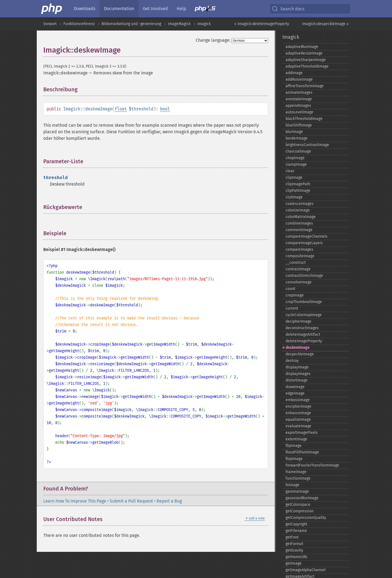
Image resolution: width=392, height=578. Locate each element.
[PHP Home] (52, 9)
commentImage (299, 230)
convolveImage (299, 282)
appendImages (298, 106)
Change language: (213, 40)
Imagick (204, 24)
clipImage (294, 178)
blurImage (294, 132)
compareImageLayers (304, 243)
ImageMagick (179, 24)
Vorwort (50, 24)
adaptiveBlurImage (302, 47)
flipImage (294, 446)
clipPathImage (298, 191)
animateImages (299, 93)
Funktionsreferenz (79, 24)
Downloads (85, 9)
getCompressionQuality (306, 518)
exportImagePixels (302, 433)
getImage (294, 563)
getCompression (300, 511)
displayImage (297, 367)
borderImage (297, 138)
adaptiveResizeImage (304, 53)
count (290, 289)
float (121, 109)
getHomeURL (297, 557)
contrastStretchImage (304, 276)
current (292, 308)
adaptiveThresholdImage (307, 66)
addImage (294, 73)
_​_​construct (296, 263)
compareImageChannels (307, 236)
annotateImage (299, 99)
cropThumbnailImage (304, 302)
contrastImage (298, 269)
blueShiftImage (299, 125)
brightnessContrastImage (307, 145)
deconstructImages (302, 328)
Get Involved (155, 9)
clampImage (296, 164)
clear (290, 171)
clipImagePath (298, 184)
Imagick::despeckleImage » (325, 24)
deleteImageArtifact (303, 335)
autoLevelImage (299, 112)
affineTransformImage (305, 86)
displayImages (298, 374)
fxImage (293, 485)
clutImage (294, 197)
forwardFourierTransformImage (312, 465)
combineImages (299, 223)
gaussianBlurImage (302, 498)
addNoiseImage (299, 79)
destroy (292, 361)
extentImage (296, 439)
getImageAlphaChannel (306, 570)
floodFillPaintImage (302, 452)
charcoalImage (298, 151)
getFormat (294, 544)
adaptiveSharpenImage (306, 60)
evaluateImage (298, 426)
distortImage (297, 380)
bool (165, 109)
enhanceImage (298, 413)
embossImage (298, 400)
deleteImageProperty (304, 341)
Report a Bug (169, 501)
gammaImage (297, 491)
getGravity (294, 550)
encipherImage (298, 406)
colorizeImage (298, 210)
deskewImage (298, 348)
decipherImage (298, 321)
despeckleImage (300, 354)
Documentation (119, 9)
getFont (292, 537)
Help (181, 9)
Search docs (288, 9)
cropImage (295, 295)
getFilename (296, 531)
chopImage (295, 158)
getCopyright (296, 524)
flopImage (294, 459)
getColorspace (298, 505)
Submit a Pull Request (131, 501)
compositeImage (300, 256)
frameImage (296, 472)
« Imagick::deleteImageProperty (262, 24)
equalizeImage (298, 420)
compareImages (299, 249)
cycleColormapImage (304, 315)
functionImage (298, 478)
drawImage (295, 387)
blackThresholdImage (304, 119)
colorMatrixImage (301, 217)
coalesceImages (300, 204)
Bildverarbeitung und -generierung (131, 24)
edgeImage (295, 393)
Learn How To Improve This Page (75, 501)
